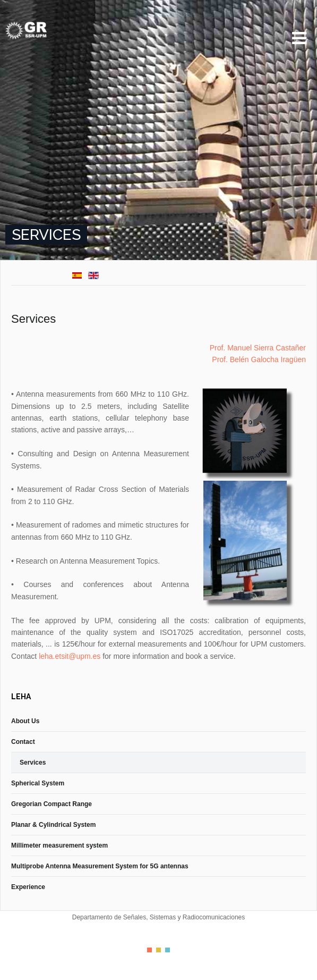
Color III (168, 950)
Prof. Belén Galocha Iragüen (259, 359)
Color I (149, 950)
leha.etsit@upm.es (70, 656)
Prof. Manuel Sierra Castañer (258, 348)
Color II (158, 950)
